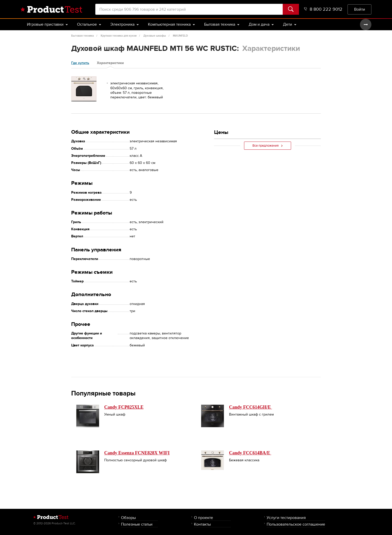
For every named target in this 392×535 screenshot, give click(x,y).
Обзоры (128, 518)
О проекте (203, 518)
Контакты (202, 524)
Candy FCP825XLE (124, 407)
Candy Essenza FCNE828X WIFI (137, 453)
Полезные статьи (137, 524)
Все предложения (268, 146)
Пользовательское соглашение (296, 524)
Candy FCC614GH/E (251, 407)
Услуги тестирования (286, 518)
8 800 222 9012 (323, 9)
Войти (360, 9)
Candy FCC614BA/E (250, 453)
